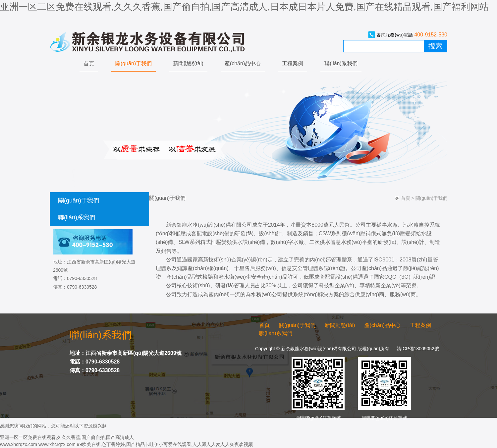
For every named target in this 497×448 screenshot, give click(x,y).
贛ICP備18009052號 (418, 349)
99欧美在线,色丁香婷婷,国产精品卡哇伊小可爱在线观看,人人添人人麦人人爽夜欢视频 (165, 444)
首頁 (89, 63)
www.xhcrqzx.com (19, 444)
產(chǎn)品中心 (243, 63)
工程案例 (293, 63)
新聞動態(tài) (188, 63)
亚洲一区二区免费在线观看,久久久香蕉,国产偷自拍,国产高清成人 (67, 437)
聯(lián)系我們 (341, 63)
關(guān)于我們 (134, 63)
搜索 (435, 46)
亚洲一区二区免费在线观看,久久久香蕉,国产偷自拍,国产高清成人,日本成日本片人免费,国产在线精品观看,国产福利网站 (244, 7)
